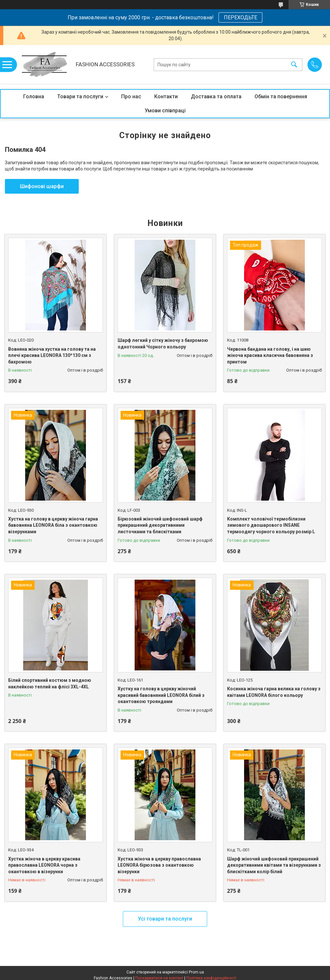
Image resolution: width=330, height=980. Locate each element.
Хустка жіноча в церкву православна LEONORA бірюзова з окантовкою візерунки (159, 865)
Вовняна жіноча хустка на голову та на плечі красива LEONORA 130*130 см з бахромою (52, 355)
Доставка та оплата (216, 96)
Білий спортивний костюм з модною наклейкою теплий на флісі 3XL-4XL (50, 683)
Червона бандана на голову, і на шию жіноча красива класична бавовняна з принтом (270, 355)
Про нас (131, 96)
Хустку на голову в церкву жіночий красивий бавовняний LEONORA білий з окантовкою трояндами (161, 695)
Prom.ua (196, 972)
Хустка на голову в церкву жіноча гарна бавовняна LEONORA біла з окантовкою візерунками (53, 525)
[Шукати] (294, 64)
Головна (34, 96)
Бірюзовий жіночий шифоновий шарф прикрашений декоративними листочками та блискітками (160, 525)
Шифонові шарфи (42, 186)
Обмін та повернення (281, 96)
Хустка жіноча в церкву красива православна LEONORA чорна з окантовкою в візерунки (44, 865)
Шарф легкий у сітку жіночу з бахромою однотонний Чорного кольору (163, 344)
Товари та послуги (80, 96)
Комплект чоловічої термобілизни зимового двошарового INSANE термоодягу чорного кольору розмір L (271, 525)
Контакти (166, 96)
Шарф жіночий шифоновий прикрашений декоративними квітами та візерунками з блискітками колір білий (274, 865)
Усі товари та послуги (165, 919)
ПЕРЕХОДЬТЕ (240, 17)
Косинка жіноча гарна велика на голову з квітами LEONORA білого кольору (274, 692)
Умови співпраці (165, 111)
